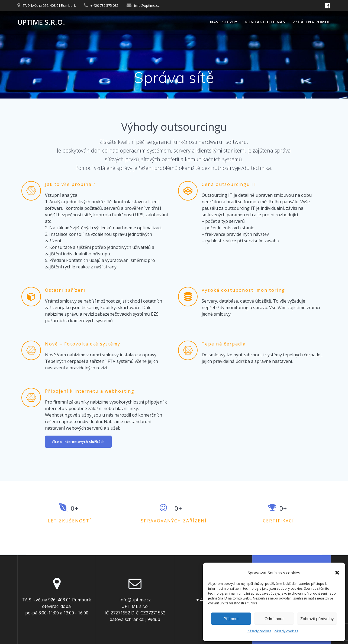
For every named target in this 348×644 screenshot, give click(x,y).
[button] (337, 573)
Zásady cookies (259, 631)
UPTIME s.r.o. (41, 22)
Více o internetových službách (79, 442)
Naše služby (224, 22)
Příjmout (231, 619)
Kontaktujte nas (265, 22)
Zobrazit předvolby (317, 619)
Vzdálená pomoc (312, 22)
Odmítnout (274, 619)
